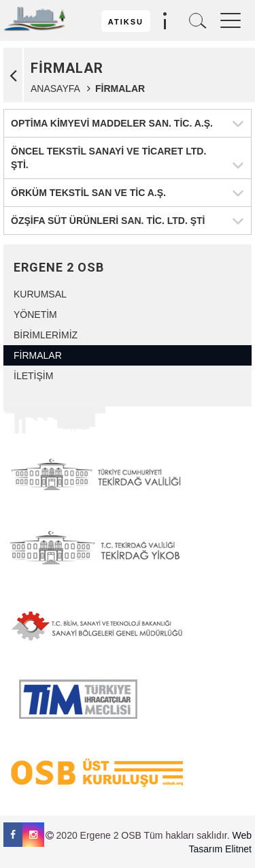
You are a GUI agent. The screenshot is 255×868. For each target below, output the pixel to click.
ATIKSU (126, 22)
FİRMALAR (38, 355)
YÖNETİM (35, 315)
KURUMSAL (40, 294)
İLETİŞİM (33, 376)
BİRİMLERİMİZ (46, 335)
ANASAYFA (55, 89)
